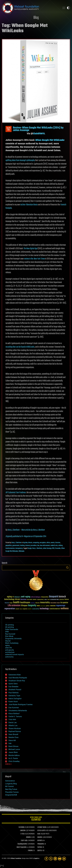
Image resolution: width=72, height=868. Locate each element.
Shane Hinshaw (15, 728)
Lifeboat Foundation (16, 858)
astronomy (9, 657)
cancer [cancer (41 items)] (35, 600)
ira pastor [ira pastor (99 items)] (64, 603)
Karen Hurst (13, 702)
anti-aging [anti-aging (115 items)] (26, 597)
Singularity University (13, 639)
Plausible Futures (12, 792)
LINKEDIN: (23, 831)
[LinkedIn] (55, 859)
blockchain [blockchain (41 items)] (23, 600)
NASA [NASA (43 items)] (38, 606)
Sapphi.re (37, 858)
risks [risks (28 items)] (21, 609)
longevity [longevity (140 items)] (32, 606)
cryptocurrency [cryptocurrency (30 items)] (40, 600)
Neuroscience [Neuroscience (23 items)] (43, 606)
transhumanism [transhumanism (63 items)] (55, 609)
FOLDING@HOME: (22, 844)
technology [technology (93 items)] (44, 609)
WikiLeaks (22, 551)
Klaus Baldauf (14, 714)
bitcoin (30, 543)
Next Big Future (11, 789)
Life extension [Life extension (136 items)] (14, 606)
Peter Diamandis (12, 629)
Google (30, 548)
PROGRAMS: (41, 844)
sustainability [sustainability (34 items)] (36, 609)
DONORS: (29, 837)
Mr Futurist (9, 786)
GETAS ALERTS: (42, 831)
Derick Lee (13, 723)
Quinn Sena (13, 684)
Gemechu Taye (14, 696)
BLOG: (39, 834)
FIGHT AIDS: (24, 841)
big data (25, 543)
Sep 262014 (9, 129)
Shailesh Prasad (15, 690)
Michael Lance (14, 749)
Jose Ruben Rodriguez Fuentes (21, 705)
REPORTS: (40, 841)
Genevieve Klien (15, 675)
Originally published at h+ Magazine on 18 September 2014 (26, 536)
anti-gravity (10, 650)
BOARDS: (40, 837)
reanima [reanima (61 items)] (53, 606)
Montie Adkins (14, 755)
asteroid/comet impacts (14, 654)
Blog (36, 18)
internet (28, 546)
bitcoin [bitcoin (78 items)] (17, 599)
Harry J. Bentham (14, 530)
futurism (58, 543)
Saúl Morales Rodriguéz (18, 678)
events (53, 543)
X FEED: (23, 834)
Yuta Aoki (12, 719)
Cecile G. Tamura (15, 716)
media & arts (54, 546)
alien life (8, 648)
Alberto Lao (13, 725)
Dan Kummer (14, 708)
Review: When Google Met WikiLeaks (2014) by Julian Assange (38, 129)
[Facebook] (46, 859)
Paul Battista (14, 693)
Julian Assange (47, 548)
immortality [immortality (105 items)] (45, 603)
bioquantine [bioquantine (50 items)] (45, 597)
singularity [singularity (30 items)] (25, 609)
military (60, 546)
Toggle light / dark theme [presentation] (68, 8)
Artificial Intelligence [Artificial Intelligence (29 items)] (36, 597)
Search (67, 567)
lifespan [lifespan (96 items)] (24, 606)
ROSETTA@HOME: (22, 847)
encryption (43, 543)
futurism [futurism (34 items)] (7, 603)
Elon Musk (9, 636)
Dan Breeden (13, 687)
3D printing (9, 625)
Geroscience (10, 781)
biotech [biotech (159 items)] (62, 597)
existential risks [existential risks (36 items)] (55, 600)
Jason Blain (13, 752)
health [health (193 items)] (16, 602)
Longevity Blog (11, 784)
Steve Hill (12, 740)
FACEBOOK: (22, 827)
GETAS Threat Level (36, 819)
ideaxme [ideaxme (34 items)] (37, 603)
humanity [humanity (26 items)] (33, 603)
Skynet (8, 641)
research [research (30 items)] (17, 609)
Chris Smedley (14, 761)
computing (36, 543)
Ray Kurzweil (10, 634)
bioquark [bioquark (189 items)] (54, 597)
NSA (53, 548)
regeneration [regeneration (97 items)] (10, 609)
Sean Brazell (13, 734)
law (38, 546)
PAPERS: (40, 847)
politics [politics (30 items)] (48, 606)
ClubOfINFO (39, 134)
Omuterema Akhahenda (18, 711)
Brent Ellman (13, 746)
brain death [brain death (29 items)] (30, 600)
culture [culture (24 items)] (46, 600)
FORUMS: (30, 851)
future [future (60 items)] (67, 599)
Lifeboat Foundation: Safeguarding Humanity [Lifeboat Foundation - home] (30, 8)
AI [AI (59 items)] (13, 597)
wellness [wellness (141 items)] (65, 609)
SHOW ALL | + (9, 764)
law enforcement (45, 546)
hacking (22, 546)
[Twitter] (51, 859)
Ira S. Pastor (13, 758)
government (16, 546)
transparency (19, 548)
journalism (34, 546)
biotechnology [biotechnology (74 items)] (9, 599)
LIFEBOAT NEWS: (42, 827)
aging (7, 645)
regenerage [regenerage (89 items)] (61, 606)
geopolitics (9, 546)
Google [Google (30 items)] (11, 603)
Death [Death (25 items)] (49, 600)
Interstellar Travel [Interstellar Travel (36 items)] (55, 603)
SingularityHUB (11, 795)
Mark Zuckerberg (12, 643)
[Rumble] (64, 859)
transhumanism (10, 548)
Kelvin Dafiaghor (15, 699)
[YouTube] (60, 859)
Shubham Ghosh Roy (17, 681)
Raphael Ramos (15, 731)
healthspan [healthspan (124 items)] (25, 603)
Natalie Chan (14, 737)
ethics (48, 543)
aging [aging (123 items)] (9, 597)
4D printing (9, 627)
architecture (10, 652)
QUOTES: (40, 851)
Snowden (58, 548)
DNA (7, 632)
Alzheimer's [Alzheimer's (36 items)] (17, 597)
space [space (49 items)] (30, 609)
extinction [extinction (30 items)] (62, 600)
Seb (10, 743)
